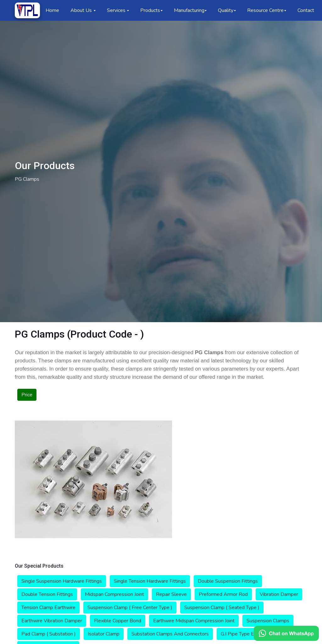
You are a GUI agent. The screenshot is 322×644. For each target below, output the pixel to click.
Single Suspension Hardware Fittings (62, 581)
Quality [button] (226, 10)
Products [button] (150, 10)
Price (27, 395)
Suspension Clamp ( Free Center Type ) (130, 608)
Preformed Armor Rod (223, 594)
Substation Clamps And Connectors (170, 634)
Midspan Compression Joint (114, 594)
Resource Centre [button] (265, 10)
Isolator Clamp (104, 634)
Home (52, 10)
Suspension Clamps (268, 621)
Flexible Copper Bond (118, 621)
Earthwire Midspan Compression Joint (194, 621)
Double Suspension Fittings (228, 581)
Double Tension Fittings (47, 594)
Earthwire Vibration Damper (52, 621)
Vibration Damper (279, 594)
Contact (306, 10)
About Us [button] (82, 10)
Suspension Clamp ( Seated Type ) (222, 608)
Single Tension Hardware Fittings (150, 581)
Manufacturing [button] (189, 10)
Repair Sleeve (171, 594)
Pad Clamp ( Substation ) (49, 634)
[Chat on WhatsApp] (286, 633)
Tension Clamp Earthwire (48, 608)
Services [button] (117, 10)
